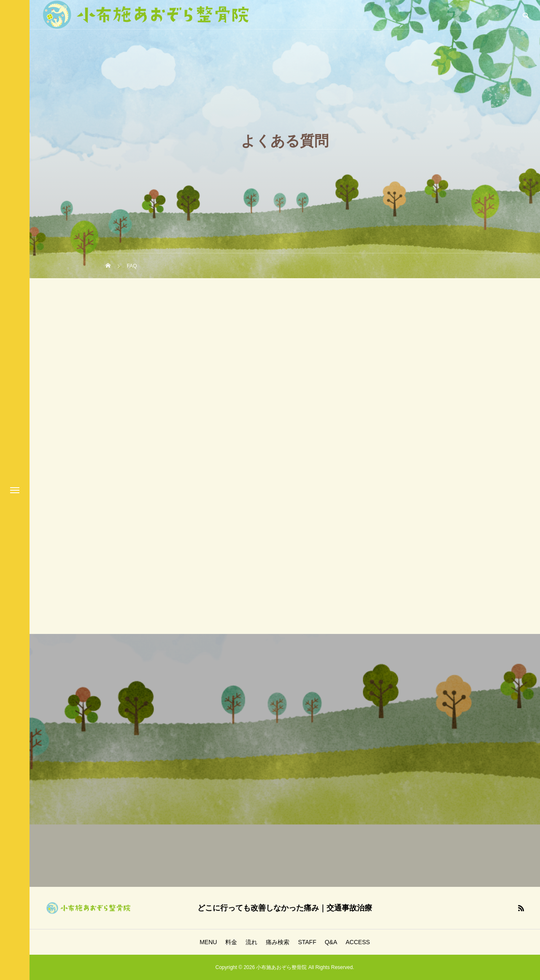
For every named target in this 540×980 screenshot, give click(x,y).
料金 (231, 942)
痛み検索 (278, 942)
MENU (208, 942)
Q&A (331, 942)
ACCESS (358, 942)
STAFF (307, 942)
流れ (251, 942)
